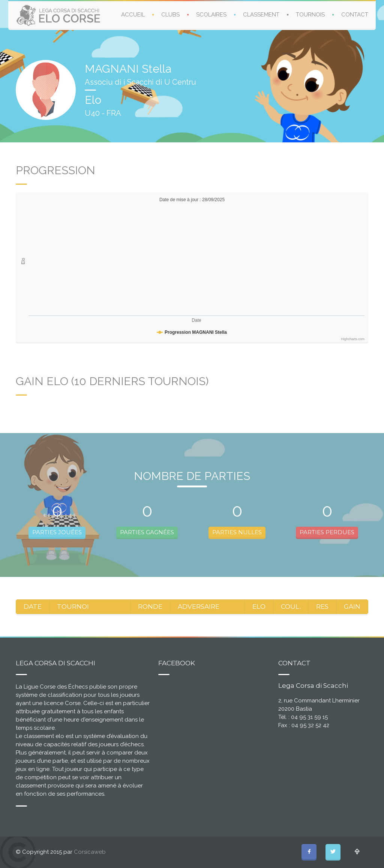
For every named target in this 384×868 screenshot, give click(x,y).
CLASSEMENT (261, 15)
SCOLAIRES (211, 15)
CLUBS (170, 15)
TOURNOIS (310, 15)
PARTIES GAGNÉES (147, 532)
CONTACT (355, 15)
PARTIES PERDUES (327, 532)
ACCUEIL (133, 15)
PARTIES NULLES (237, 532)
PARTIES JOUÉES (57, 532)
